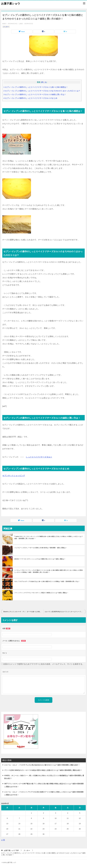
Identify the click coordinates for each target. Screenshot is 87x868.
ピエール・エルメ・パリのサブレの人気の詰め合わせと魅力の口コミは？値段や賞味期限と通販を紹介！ (42, 765)
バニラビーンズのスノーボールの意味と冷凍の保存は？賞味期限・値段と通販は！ (41, 548)
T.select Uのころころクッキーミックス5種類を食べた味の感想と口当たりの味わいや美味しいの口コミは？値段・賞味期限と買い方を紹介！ (49, 537)
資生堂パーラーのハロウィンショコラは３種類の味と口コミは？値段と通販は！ (40, 559)
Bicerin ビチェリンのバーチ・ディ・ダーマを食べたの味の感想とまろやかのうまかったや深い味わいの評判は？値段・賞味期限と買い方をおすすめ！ (23, 612)
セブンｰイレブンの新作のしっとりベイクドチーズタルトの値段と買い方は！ (35, 94)
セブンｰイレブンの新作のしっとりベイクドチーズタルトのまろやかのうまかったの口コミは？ (42, 91)
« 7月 (3, 840)
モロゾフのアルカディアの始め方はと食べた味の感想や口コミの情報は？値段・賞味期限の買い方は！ (47, 581)
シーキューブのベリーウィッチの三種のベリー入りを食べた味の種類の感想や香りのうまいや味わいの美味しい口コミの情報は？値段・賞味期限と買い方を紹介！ (48, 571)
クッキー (6, 27)
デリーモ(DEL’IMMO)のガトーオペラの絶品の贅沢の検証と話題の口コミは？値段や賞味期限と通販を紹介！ (43, 770)
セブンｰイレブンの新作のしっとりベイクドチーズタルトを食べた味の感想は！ (36, 87)
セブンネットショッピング (14, 476)
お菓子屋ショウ (11, 3)
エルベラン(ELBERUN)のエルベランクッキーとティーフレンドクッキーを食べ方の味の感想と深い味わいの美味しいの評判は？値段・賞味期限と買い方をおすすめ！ (65, 612)
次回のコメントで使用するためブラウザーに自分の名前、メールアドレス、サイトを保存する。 (44, 664)
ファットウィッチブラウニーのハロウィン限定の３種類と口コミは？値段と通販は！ (41, 593)
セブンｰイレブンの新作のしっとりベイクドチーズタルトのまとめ (30, 98)
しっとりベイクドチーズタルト (39, 457)
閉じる (44, 82)
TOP (11, 850)
